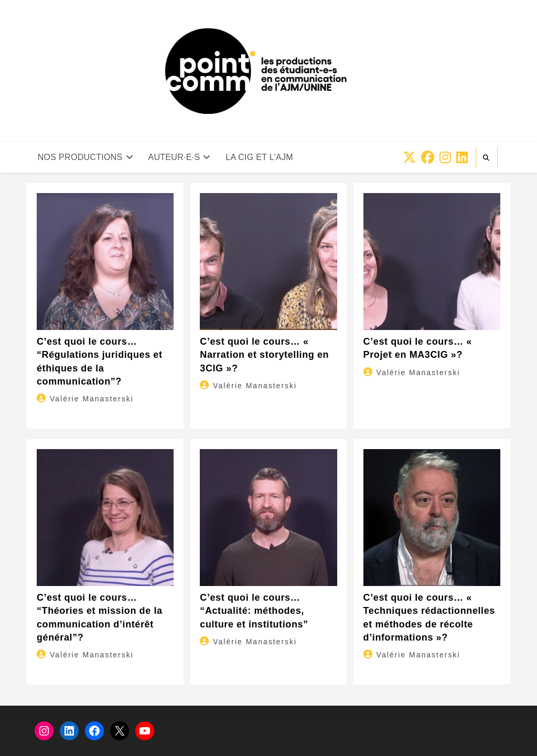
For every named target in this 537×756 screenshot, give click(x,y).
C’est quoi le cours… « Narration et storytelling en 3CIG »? (264, 355)
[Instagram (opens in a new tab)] (445, 158)
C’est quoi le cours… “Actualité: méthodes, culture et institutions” (254, 611)
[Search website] (487, 158)
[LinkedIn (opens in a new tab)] (462, 158)
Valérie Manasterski (92, 399)
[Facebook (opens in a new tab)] (428, 158)
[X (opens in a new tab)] (409, 158)
